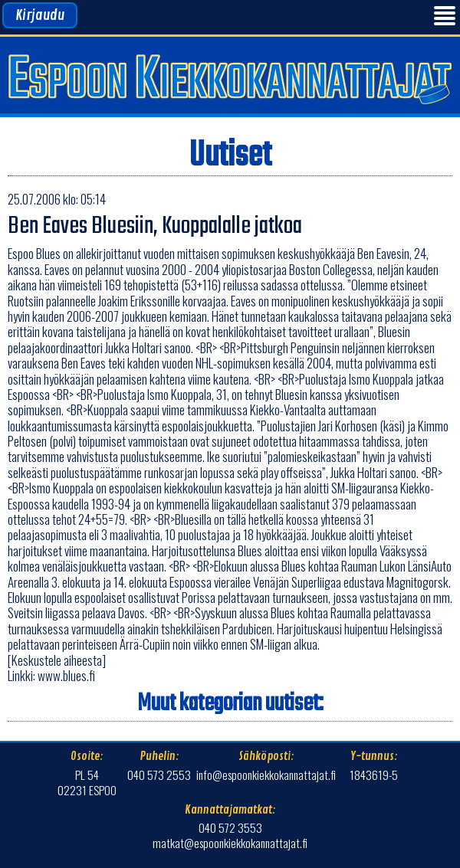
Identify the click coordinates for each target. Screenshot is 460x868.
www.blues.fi (66, 675)
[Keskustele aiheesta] (57, 660)
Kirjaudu (40, 15)
